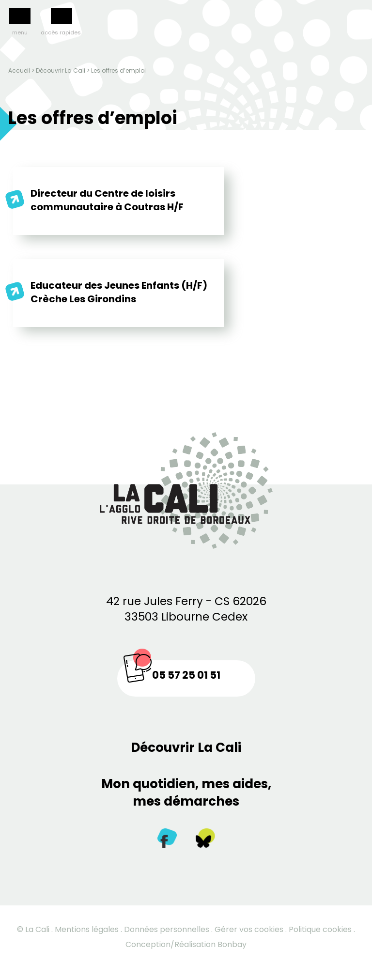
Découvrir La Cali (61, 70)
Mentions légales (87, 929)
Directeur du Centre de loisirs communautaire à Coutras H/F (107, 200)
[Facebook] (167, 840)
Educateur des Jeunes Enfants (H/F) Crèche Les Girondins (119, 292)
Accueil (19, 70)
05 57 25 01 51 (186, 675)
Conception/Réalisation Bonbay (186, 944)
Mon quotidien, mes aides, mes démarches (186, 793)
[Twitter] (205, 840)
